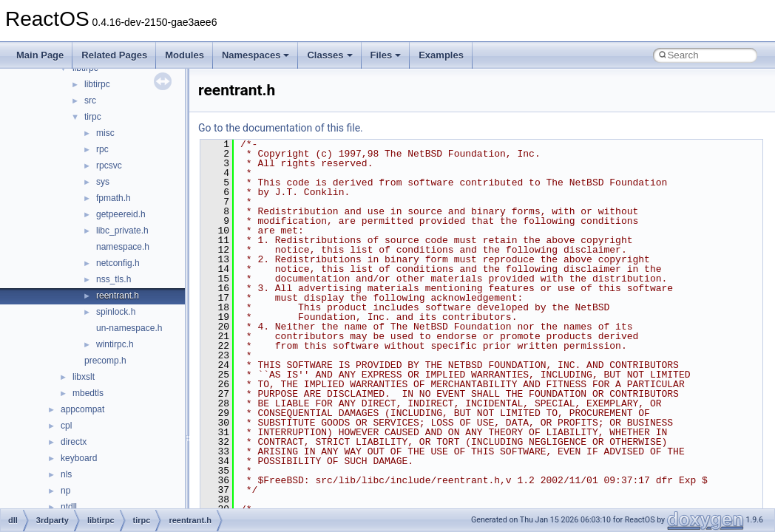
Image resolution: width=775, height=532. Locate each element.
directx (74, 442)
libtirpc (97, 84)
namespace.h (123, 247)
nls (66, 474)
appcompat (82, 409)
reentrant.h (118, 296)
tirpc (93, 117)
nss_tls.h (114, 279)
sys (103, 182)
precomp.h (105, 361)
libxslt (84, 377)
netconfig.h (118, 263)
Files (386, 55)
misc (105, 133)
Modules (185, 55)
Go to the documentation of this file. (281, 128)
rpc (102, 149)
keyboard (79, 458)
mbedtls (88, 393)
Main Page (40, 55)
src (90, 100)
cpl (66, 426)
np (65, 491)
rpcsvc (109, 166)
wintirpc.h (115, 344)
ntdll (69, 507)
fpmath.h (114, 198)
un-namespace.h (129, 328)
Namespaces (256, 55)
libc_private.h (122, 231)
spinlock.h (116, 312)
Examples (441, 55)
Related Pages (114, 55)
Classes (329, 55)
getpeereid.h (121, 214)
